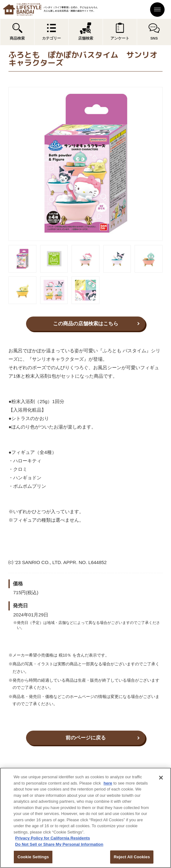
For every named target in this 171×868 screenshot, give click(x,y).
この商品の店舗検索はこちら (86, 324)
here (108, 783)
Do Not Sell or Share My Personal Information (59, 844)
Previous (4, 164)
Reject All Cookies (132, 857)
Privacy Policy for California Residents (52, 838)
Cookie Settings (33, 857)
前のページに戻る (86, 738)
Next (167, 164)
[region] (85, 818)
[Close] (161, 778)
